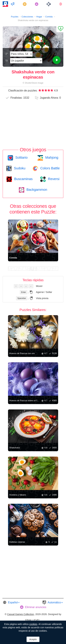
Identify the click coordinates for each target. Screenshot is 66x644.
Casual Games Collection (21, 614)
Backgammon (36, 190)
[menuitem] (13, 4)
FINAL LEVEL (33, 620)
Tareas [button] (25, 4)
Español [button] (13, 602)
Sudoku (19, 168)
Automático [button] (54, 602)
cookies (33, 624)
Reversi (53, 179)
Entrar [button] (61, 4)
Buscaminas (23, 179)
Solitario (21, 157)
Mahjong (51, 157)
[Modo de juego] (26, 61)
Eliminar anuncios (36, 607)
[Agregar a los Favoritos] (60, 29)
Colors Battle (50, 168)
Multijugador (13, 4)
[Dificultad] (21, 54)
